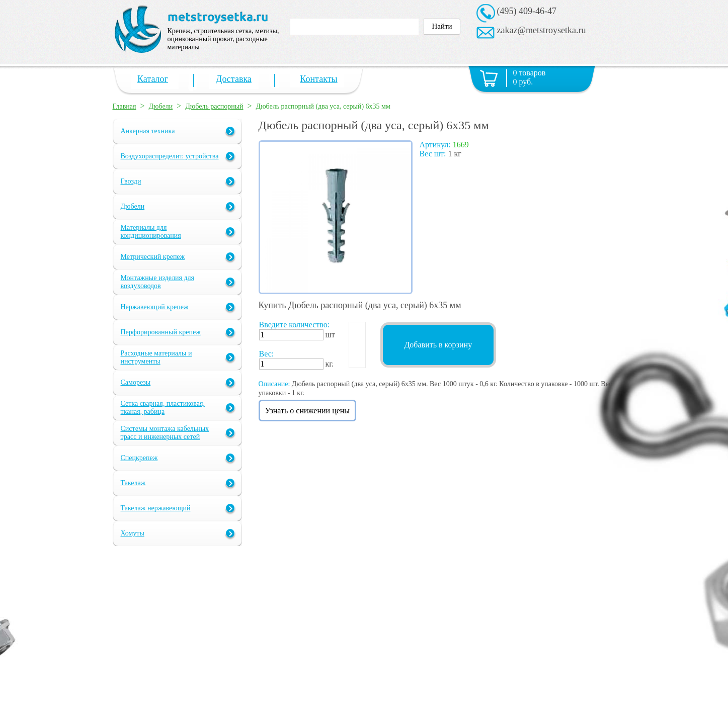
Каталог (153, 79)
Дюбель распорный (214, 106)
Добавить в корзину (438, 345)
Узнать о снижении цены (308, 411)
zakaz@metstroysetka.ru (542, 30)
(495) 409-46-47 (527, 11)
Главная (125, 106)
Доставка (234, 79)
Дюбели (161, 106)
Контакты (318, 79)
